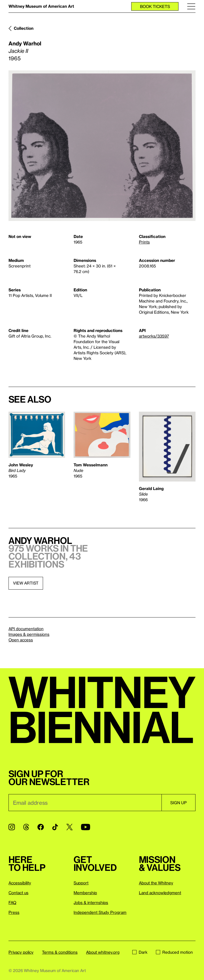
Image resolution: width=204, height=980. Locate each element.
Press (14, 912)
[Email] (85, 803)
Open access (21, 640)
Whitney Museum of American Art (41, 6)
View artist (26, 583)
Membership (85, 893)
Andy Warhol (25, 43)
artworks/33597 (154, 336)
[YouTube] (86, 827)
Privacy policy (21, 952)
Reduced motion (174, 952)
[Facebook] (41, 827)
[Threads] (26, 827)
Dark (140, 952)
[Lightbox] (102, 146)
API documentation (26, 629)
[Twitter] (69, 827)
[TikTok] (55, 827)
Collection (24, 28)
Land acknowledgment (160, 893)
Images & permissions (29, 634)
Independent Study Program (100, 912)
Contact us (18, 893)
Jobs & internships (91, 902)
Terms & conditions (60, 952)
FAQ (12, 902)
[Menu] (191, 6)
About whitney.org (103, 952)
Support (81, 883)
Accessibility (20, 883)
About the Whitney (156, 883)
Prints (144, 242)
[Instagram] (12, 827)
